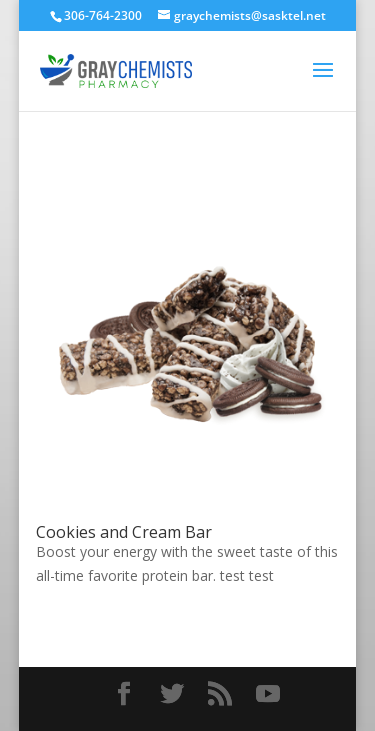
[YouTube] (268, 694)
